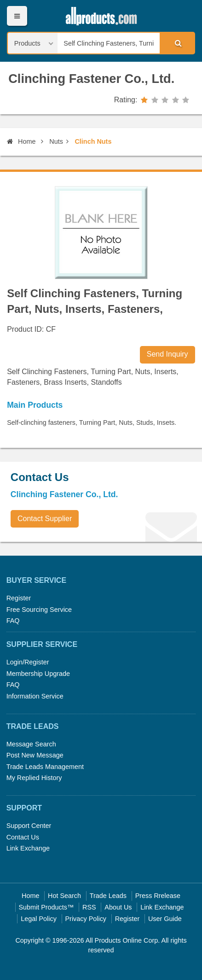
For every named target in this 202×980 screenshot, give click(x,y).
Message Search (31, 744)
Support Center (29, 826)
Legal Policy (39, 919)
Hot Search (64, 896)
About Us (118, 907)
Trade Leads (108, 896)
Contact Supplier (45, 519)
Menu (17, 16)
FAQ (13, 621)
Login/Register (28, 662)
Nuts (56, 141)
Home (21, 141)
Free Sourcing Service (39, 610)
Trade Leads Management (45, 767)
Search (177, 43)
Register (19, 598)
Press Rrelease (158, 896)
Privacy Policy (86, 919)
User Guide (165, 919)
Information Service (35, 696)
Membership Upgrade (38, 674)
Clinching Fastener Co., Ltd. (91, 79)
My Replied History (34, 778)
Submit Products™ (46, 907)
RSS (89, 907)
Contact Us (23, 837)
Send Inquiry (167, 354)
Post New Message (35, 755)
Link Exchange (28, 848)
